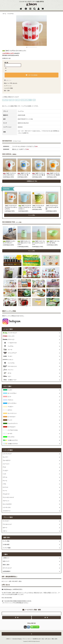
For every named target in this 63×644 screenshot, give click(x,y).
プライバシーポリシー (27, 639)
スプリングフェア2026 (26, 100)
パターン (17, 100)
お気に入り (8, 80)
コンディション (8, 86)
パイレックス (11, 336)
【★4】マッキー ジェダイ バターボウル (53, 242)
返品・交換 (7, 91)
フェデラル (11, 14)
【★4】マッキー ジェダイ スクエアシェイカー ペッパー (38, 243)
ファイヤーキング (12, 333)
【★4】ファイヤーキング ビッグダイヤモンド (9, 174)
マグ (34, 100)
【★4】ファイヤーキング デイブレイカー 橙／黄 (53, 174)
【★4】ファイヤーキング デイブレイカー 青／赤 (38, 174)
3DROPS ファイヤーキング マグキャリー (9, 242)
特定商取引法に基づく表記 (38, 639)
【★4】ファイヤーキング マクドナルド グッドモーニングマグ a (11, 207)
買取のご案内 (54, 639)
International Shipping (17, 639)
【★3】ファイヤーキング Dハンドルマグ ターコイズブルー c (25, 207)
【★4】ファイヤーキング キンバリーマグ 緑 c (38, 207)
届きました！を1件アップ (21, 149)
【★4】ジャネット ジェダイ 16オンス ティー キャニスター (24, 243)
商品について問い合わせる (11, 83)
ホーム (4, 14)
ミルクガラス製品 (8, 88)
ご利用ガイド (9, 639)
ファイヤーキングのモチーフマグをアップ (25, 146)
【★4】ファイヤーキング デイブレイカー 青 (24, 174)
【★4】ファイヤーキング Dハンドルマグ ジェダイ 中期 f (52, 207)
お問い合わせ (48, 639)
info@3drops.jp (7, 589)
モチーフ (12, 100)
